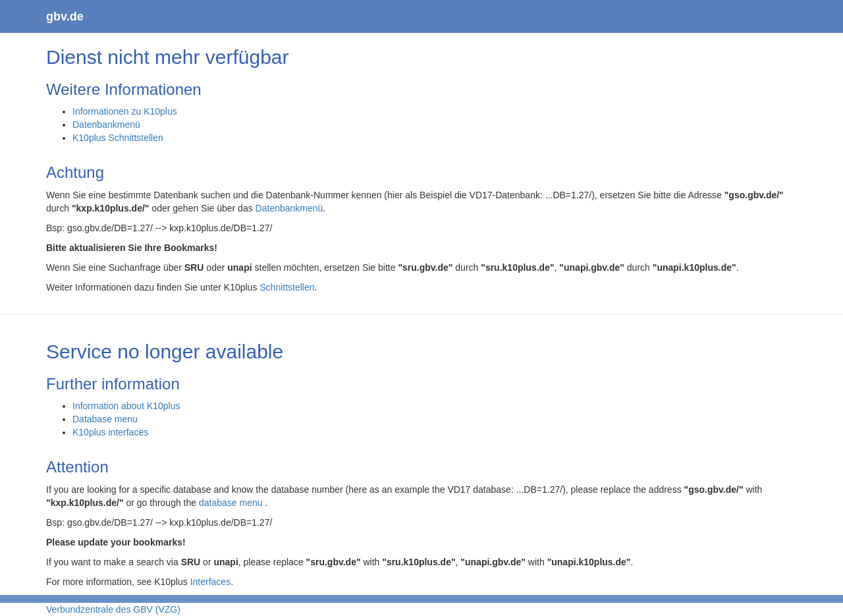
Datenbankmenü (106, 125)
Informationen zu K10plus (125, 111)
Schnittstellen (287, 287)
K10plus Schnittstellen (118, 138)
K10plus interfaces (110, 432)
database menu (232, 503)
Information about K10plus (126, 406)
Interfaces (210, 582)
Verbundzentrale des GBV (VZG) (113, 609)
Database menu (105, 419)
